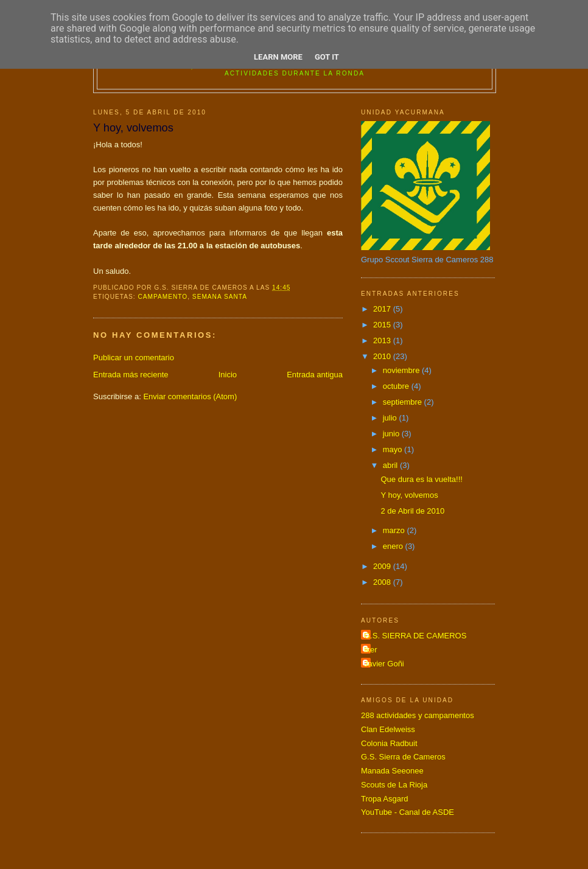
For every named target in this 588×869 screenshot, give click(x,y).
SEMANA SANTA (220, 297)
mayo (394, 449)
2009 (383, 566)
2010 (383, 356)
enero (394, 546)
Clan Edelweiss (388, 729)
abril (391, 465)
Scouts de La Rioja (394, 785)
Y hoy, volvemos (409, 495)
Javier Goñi (384, 664)
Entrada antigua (315, 375)
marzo (395, 530)
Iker (371, 650)
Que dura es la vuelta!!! (421, 479)
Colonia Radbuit (389, 743)
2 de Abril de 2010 (412, 511)
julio (391, 418)
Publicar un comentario (134, 358)
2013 (383, 340)
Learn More (278, 57)
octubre (397, 386)
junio (392, 434)
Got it (327, 57)
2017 (383, 309)
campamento (163, 297)
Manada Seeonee (392, 771)
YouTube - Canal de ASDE (408, 812)
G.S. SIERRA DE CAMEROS (415, 636)
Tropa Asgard (385, 799)
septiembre (404, 402)
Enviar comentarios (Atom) (190, 396)
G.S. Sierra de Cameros (403, 757)
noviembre (402, 370)
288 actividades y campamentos (418, 715)
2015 (383, 325)
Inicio (228, 375)
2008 (383, 582)
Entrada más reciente (131, 375)
